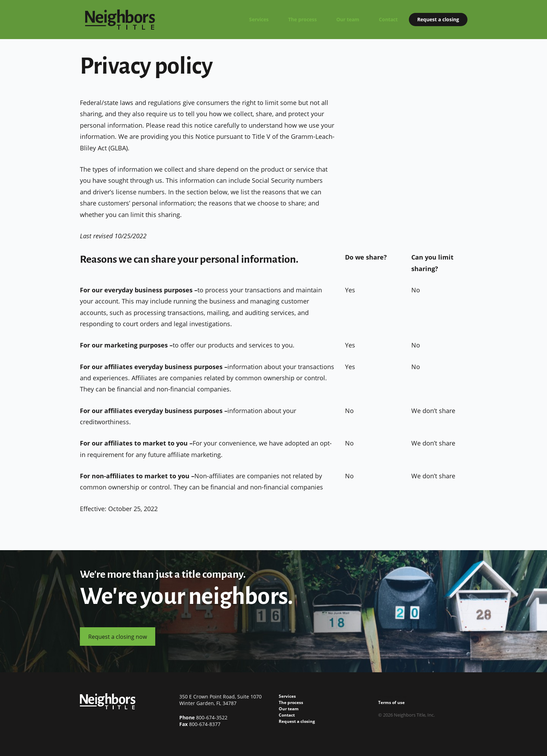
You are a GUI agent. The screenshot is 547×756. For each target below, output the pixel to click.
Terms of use (391, 702)
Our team (348, 19)
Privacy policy (393, 696)
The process (302, 19)
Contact (388, 19)
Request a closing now (118, 637)
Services (259, 19)
